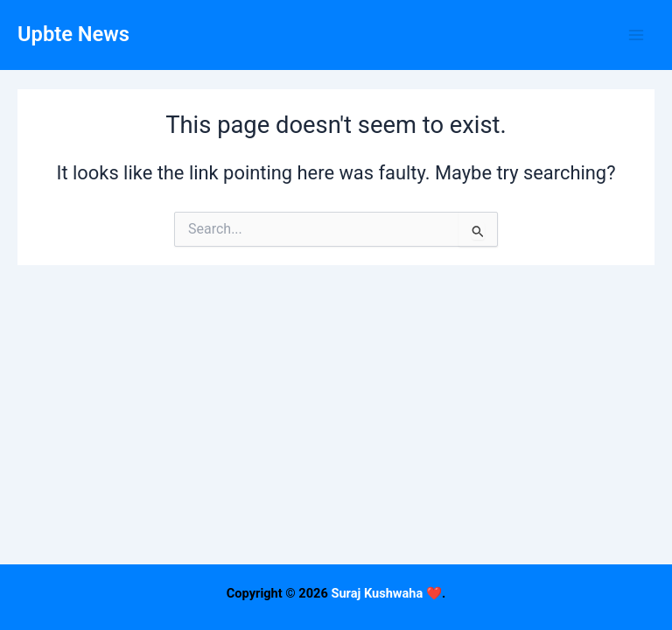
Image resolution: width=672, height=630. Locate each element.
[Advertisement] (336, 507)
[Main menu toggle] (636, 35)
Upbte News (73, 34)
